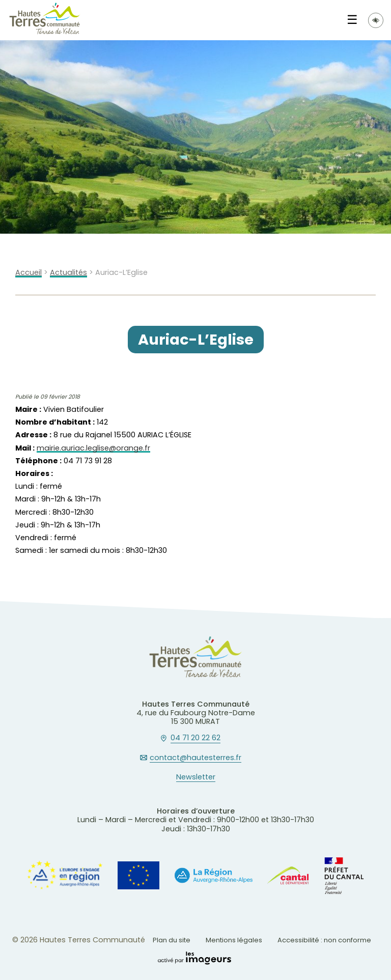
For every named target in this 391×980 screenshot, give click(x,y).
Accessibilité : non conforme (324, 940)
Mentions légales (234, 940)
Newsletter (196, 777)
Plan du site (172, 940)
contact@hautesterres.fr (195, 758)
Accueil (29, 273)
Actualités (68, 273)
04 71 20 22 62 (195, 738)
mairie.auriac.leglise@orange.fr (93, 448)
